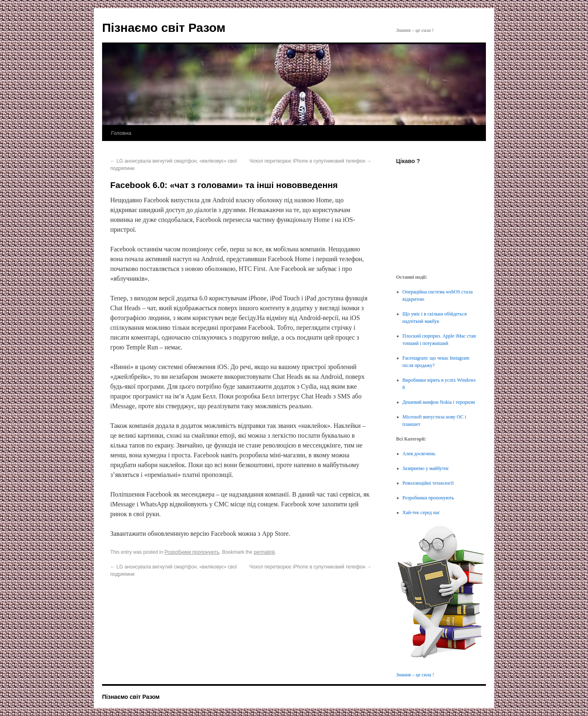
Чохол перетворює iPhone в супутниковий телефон (310, 161)
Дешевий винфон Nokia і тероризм (439, 402)
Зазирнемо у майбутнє (426, 468)
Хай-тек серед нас (421, 512)
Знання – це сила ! (415, 675)
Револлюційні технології (428, 483)
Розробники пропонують (192, 552)
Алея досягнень (419, 454)
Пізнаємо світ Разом (164, 28)
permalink (264, 552)
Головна (121, 133)
